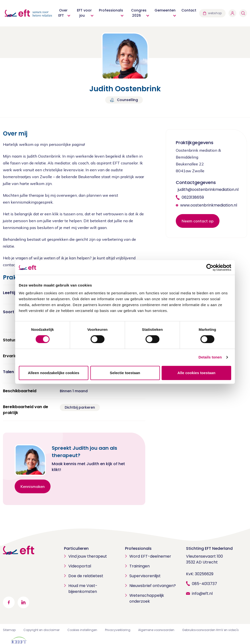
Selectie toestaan (125, 373)
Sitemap (9, 630)
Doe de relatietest (86, 576)
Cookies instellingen (82, 630)
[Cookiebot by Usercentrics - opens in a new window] (210, 267)
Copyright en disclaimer (42, 630)
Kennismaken (33, 486)
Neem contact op (198, 221)
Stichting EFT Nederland (209, 548)
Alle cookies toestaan (197, 373)
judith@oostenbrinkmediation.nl (208, 190)
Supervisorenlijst (145, 576)
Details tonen (210, 357)
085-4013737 (204, 584)
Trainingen (140, 566)
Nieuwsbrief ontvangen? (153, 586)
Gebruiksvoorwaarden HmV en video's (210, 630)
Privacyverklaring (118, 630)
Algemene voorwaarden (156, 630)
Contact (189, 10)
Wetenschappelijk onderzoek (147, 598)
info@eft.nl (202, 593)
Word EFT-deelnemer (150, 556)
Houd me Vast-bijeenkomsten (83, 589)
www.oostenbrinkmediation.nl (209, 205)
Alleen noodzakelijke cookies (53, 373)
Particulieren (76, 548)
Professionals (138, 548)
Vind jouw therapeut (88, 556)
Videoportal (80, 566)
